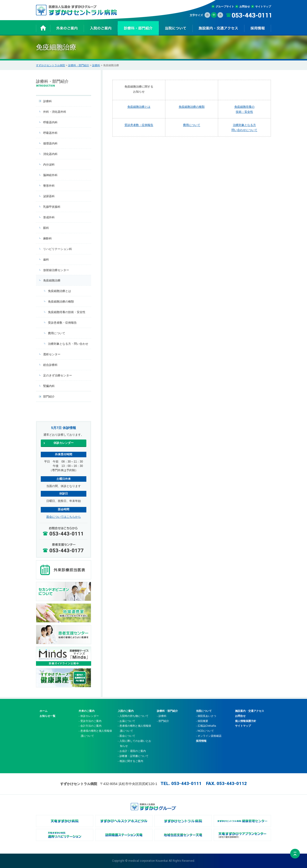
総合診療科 (50, 365)
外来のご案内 (87, 711)
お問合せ (245, 6)
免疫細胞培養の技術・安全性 (67, 312)
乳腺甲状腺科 (52, 207)
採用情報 (201, 741)
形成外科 (49, 217)
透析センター (52, 354)
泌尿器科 (49, 196)
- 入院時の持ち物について (133, 716)
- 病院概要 (202, 721)
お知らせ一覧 (47, 716)
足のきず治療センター (58, 375)
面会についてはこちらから (64, 517)
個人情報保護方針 (246, 721)
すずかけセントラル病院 (50, 65)
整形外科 (49, 186)
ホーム (44, 711)
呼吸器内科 (50, 122)
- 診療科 (162, 716)
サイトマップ (263, 6)
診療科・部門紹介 (79, 65)
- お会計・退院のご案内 (132, 751)
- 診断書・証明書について (133, 756)
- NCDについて (205, 731)
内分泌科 (49, 165)
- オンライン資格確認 (209, 736)
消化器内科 (50, 154)
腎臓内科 (49, 386)
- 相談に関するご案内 (130, 761)
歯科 (46, 260)
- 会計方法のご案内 (90, 726)
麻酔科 (47, 238)
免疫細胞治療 (52, 280)
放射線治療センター (56, 270)
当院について (204, 711)
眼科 (46, 228)
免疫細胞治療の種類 (192, 107)
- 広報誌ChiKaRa (206, 726)
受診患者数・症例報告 (139, 125)
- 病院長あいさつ (206, 716)
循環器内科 (50, 143)
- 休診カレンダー (89, 716)
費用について (192, 125)
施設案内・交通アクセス (250, 711)
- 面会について (127, 736)
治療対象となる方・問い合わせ (68, 344)
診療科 (96, 65)
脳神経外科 (50, 175)
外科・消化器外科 (55, 112)
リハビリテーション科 (58, 249)
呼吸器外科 (50, 133)
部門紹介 (49, 397)
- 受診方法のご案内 (90, 721)
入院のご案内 (126, 711)
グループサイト (225, 6)
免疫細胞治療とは (139, 107)
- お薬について (127, 721)
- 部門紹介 (163, 721)
